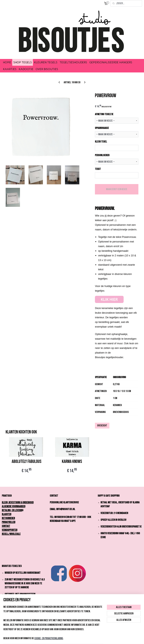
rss (68, 639)
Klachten (7, 514)
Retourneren (8, 518)
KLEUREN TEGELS (46, 62)
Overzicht (102, 426)
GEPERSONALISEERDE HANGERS (111, 62)
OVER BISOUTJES (47, 69)
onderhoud (28, 502)
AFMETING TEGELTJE (104, 114)
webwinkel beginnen (76, 639)
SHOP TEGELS (23, 62)
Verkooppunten (10, 530)
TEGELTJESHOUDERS (73, 62)
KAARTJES (10, 69)
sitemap (63, 639)
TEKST (98, 169)
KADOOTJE (26, 69)
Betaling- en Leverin (12, 510)
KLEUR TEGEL (101, 142)
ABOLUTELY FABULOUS (27, 462)
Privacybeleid (9, 522)
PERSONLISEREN (102, 155)
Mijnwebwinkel (94, 639)
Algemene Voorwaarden (14, 506)
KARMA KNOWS (72, 462)
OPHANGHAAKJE (102, 128)
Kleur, (6, 502)
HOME (7, 62)
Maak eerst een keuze (117, 189)
